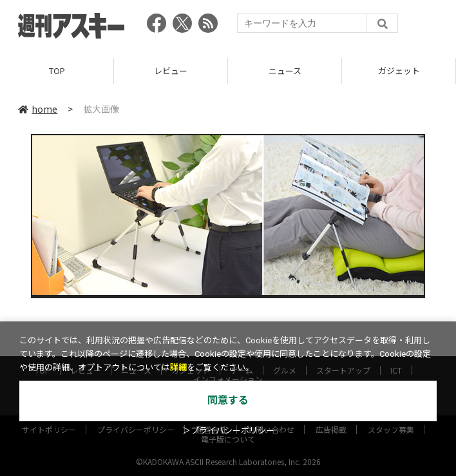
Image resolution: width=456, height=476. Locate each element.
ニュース (285, 71)
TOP (57, 71)
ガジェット (399, 71)
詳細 (178, 367)
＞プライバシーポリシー (228, 431)
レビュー (171, 71)
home (38, 109)
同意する (228, 400)
